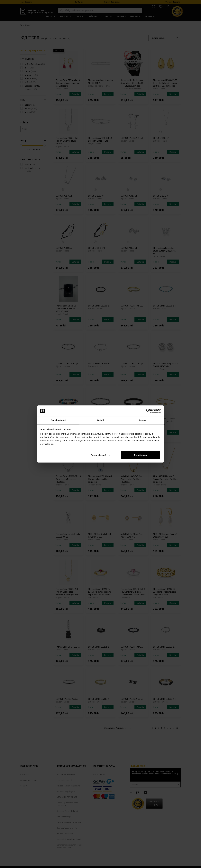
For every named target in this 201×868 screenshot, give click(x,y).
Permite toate (141, 455)
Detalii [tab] (101, 420)
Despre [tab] (143, 420)
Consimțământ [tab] (58, 420)
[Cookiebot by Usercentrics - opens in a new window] (148, 411)
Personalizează (100, 455)
